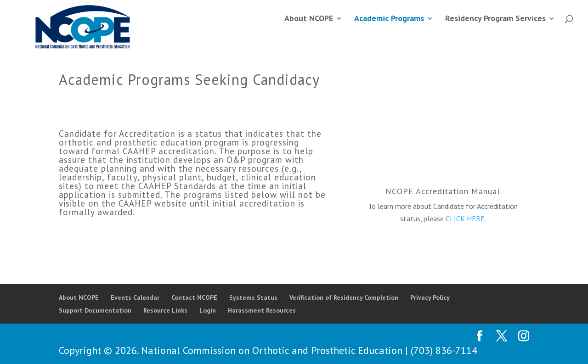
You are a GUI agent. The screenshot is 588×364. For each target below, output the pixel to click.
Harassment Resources (262, 310)
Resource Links (165, 310)
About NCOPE (309, 19)
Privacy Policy (430, 297)
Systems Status (253, 297)
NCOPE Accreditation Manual (443, 191)
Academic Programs (389, 19)
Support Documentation (95, 310)
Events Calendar (135, 297)
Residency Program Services (495, 19)
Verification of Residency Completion (344, 297)
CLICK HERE (465, 218)
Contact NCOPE (194, 297)
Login (208, 310)
